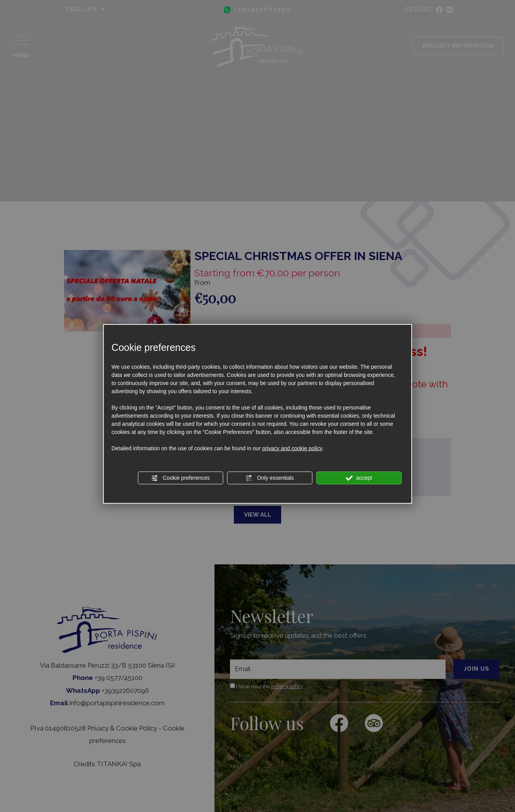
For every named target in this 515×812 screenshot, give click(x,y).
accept (359, 478)
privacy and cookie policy (292, 448)
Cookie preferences (181, 478)
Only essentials (270, 478)
